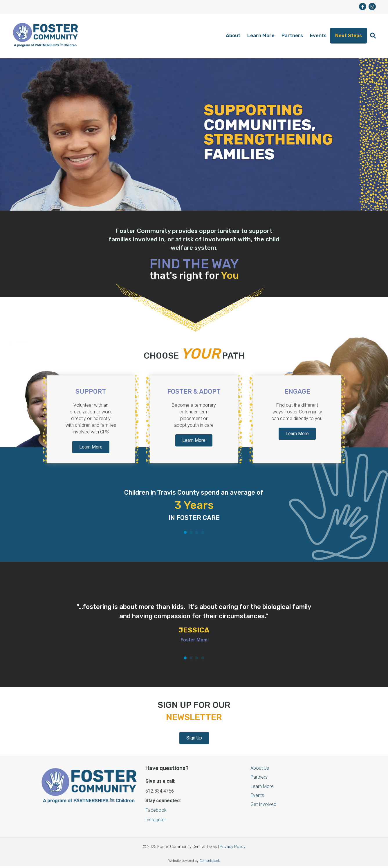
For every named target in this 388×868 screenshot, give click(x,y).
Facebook (156, 810)
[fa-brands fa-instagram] (372, 7)
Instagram (156, 820)
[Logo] (45, 36)
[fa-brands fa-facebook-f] (363, 7)
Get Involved (263, 804)
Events (318, 35)
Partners (292, 35)
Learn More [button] (91, 447)
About (233, 35)
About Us (260, 768)
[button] (373, 36)
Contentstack (210, 861)
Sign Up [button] (194, 738)
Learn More (261, 35)
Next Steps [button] (349, 35)
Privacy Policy (233, 847)
